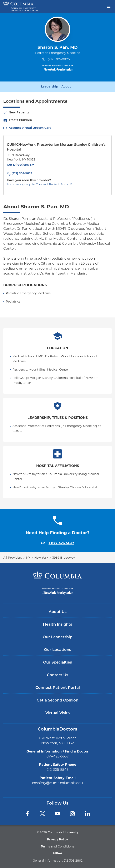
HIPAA (57, 854)
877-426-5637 (57, 756)
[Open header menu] (109, 6)
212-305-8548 (58, 770)
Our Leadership (57, 637)
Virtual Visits (57, 713)
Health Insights (57, 625)
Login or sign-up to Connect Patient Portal (38, 184)
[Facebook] (27, 814)
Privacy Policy (57, 840)
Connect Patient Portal (58, 688)
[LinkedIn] (87, 814)
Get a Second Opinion (57, 701)
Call (57, 543)
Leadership (50, 87)
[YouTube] (57, 814)
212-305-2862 (73, 861)
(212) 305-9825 (59, 59)
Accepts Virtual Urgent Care (30, 128)
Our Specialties (57, 663)
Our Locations (57, 650)
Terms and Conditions (57, 847)
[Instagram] (72, 814)
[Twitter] (42, 814)
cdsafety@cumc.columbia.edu (57, 783)
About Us (58, 612)
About (66, 87)
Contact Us (57, 675)
